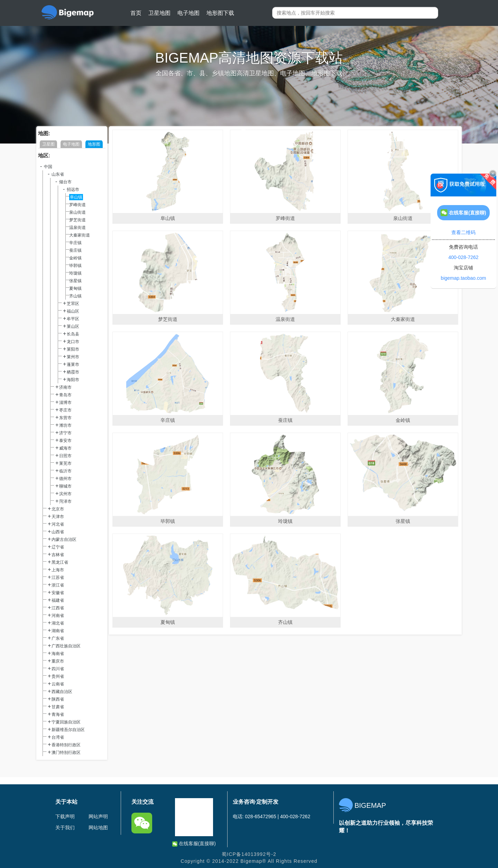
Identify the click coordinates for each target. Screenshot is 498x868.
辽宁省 (58, 547)
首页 (136, 13)
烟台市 (65, 182)
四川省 (58, 669)
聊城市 (65, 486)
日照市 (65, 456)
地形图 (94, 144)
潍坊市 (65, 425)
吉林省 (58, 555)
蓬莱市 (73, 364)
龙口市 (73, 342)
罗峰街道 (77, 205)
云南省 (58, 684)
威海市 (65, 448)
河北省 (58, 524)
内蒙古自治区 (64, 539)
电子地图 (188, 13)
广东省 (58, 638)
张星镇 (75, 281)
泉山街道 (77, 212)
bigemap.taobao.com (464, 278)
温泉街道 (77, 228)
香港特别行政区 (66, 745)
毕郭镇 (75, 266)
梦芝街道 (77, 220)
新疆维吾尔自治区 (68, 730)
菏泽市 (65, 501)
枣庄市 (65, 410)
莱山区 (73, 326)
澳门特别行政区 (66, 752)
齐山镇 (75, 296)
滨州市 (65, 494)
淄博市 (65, 403)
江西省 (58, 608)
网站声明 (98, 816)
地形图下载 (220, 13)
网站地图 (98, 828)
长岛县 (73, 334)
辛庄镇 (75, 243)
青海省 (58, 714)
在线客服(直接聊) (194, 844)
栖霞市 (73, 372)
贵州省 (58, 676)
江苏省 (58, 578)
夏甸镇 (75, 288)
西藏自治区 (62, 692)
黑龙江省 (60, 562)
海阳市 (73, 380)
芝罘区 (73, 304)
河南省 (58, 616)
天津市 (58, 517)
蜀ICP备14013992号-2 (249, 854)
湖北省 (58, 623)
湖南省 (58, 631)
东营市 (65, 418)
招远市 (73, 190)
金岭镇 (75, 258)
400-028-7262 (463, 257)
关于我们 (65, 828)
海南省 (58, 654)
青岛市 (65, 395)
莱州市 (73, 357)
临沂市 (65, 471)
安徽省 (58, 593)
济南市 (65, 387)
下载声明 (65, 816)
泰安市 (65, 441)
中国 (48, 167)
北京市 (58, 509)
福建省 (58, 600)
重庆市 (58, 661)
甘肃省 (58, 707)
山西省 (58, 532)
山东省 (58, 174)
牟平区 (73, 319)
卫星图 (48, 144)
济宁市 (65, 433)
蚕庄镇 (75, 250)
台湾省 (58, 737)
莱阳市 (73, 349)
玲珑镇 (75, 273)
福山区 (73, 311)
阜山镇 (76, 197)
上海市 (58, 570)
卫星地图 (159, 13)
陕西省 (58, 699)
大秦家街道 (80, 235)
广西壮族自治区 (66, 646)
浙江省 (58, 585)
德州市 (65, 479)
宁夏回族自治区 (66, 722)
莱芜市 (65, 463)
